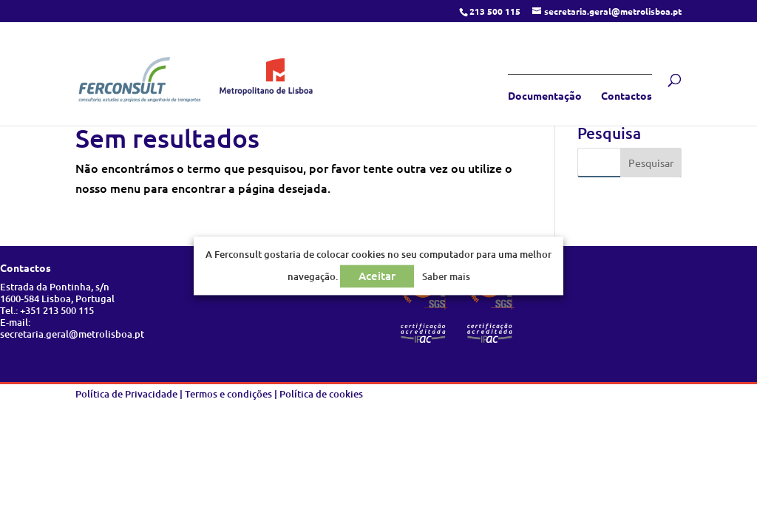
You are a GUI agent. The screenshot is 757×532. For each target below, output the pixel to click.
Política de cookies (321, 394)
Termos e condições (228, 394)
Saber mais (446, 277)
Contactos (627, 96)
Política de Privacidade (126, 394)
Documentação (545, 96)
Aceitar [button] (377, 276)
